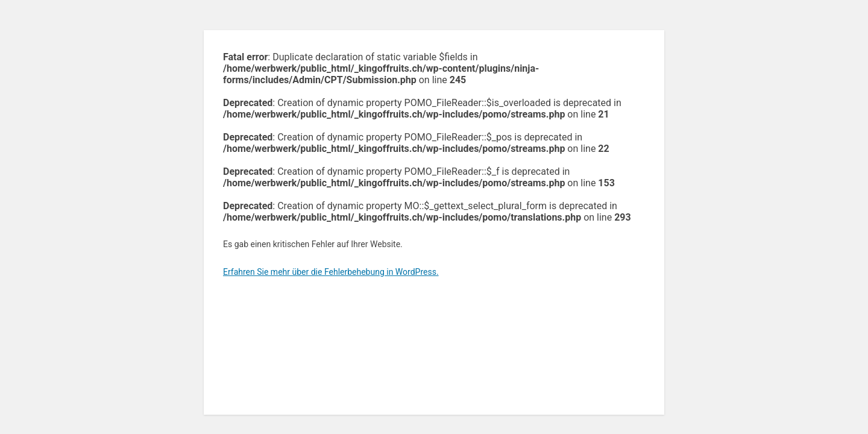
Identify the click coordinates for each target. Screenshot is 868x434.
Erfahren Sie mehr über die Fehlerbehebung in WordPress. (331, 272)
